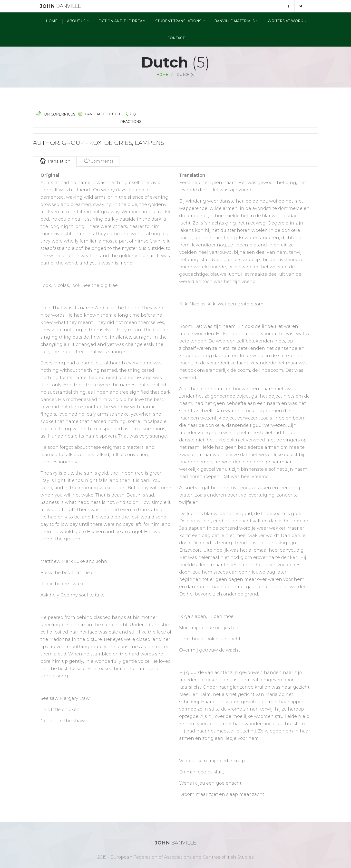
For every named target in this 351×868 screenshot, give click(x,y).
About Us (76, 21)
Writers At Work (285, 21)
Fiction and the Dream (122, 21)
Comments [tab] (98, 161)
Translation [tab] (55, 161)
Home (52, 21)
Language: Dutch (103, 114)
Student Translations (178, 21)
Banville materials (234, 21)
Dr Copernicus (60, 114)
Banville (60, 6)
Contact (176, 38)
